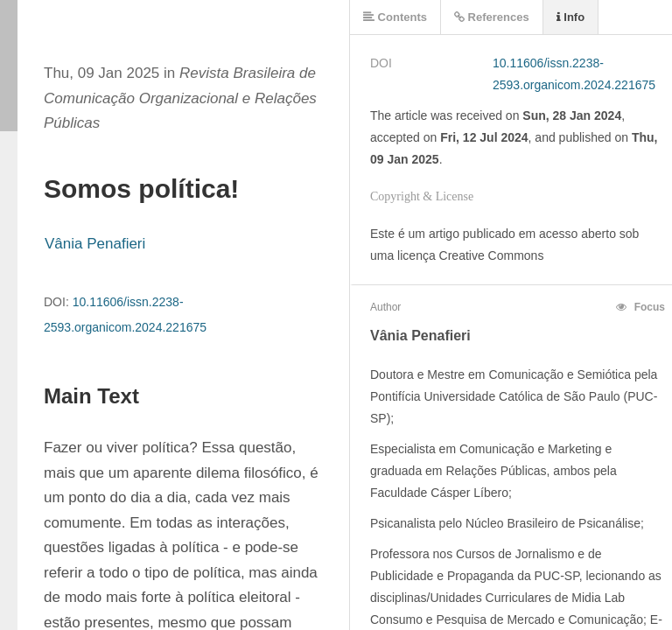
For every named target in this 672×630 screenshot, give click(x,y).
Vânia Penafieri (95, 244)
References (492, 17)
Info (570, 17)
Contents (395, 17)
